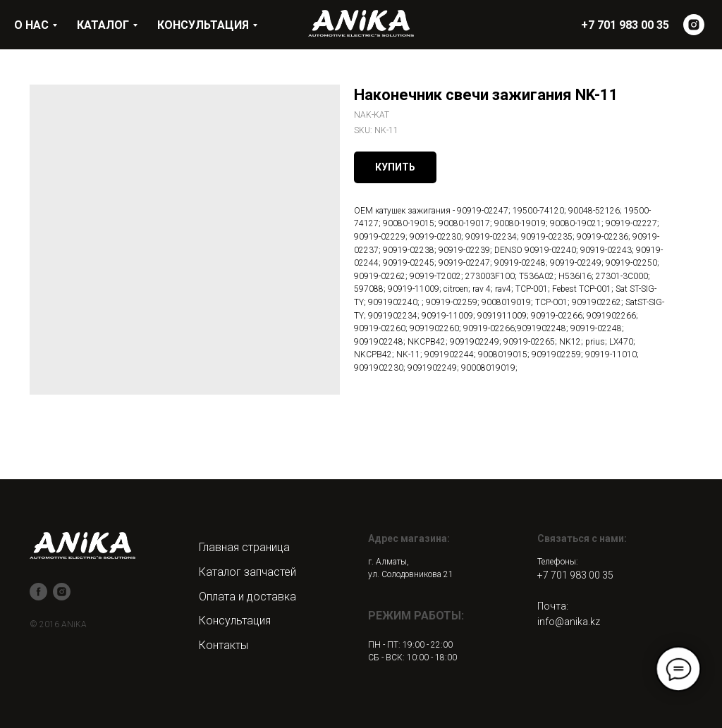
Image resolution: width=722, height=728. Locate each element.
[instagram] (694, 25)
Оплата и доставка (247, 597)
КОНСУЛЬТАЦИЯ (203, 25)
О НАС (31, 25)
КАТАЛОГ (103, 25)
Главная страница (244, 547)
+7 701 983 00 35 (575, 575)
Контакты (224, 645)
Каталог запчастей (247, 572)
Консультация (235, 621)
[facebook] (38, 592)
